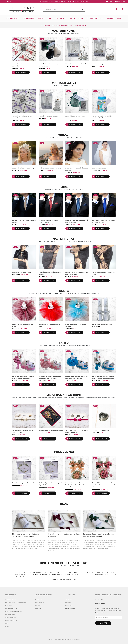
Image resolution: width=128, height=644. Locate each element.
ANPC (7, 623)
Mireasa (41, 18)
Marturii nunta (12, 18)
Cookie (7, 626)
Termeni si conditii (11, 600)
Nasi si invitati (61, 18)
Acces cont (68, 600)
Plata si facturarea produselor (14, 612)
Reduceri (111, 18)
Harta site (38, 609)
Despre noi (39, 600)
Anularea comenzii (11, 618)
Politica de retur (10, 615)
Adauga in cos (22, 72)
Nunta (73, 18)
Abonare (103, 623)
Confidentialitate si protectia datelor (16, 603)
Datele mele (69, 606)
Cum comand (9, 606)
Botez (81, 18)
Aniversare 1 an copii (96, 18)
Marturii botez (28, 18)
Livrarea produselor (11, 609)
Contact (110, 1)
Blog (120, 18)
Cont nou (68, 603)
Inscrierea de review (11, 621)
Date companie (40, 603)
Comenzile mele (70, 609)
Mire (50, 18)
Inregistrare (120, 1)
